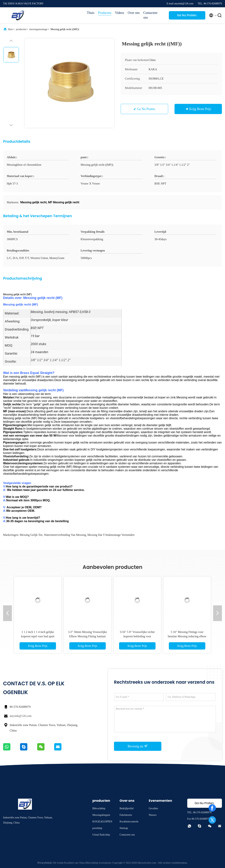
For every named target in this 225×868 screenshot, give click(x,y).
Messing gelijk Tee (31, 535)
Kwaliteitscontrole (129, 822)
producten (21, 29)
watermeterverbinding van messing (65, 535)
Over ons (134, 13)
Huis (10, 29)
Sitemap (124, 828)
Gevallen (153, 808)
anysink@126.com (21, 716)
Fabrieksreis (126, 815)
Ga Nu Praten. (187, 15)
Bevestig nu (138, 746)
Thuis (91, 13)
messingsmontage (38, 29)
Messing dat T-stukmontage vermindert (111, 535)
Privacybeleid (45, 863)
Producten (105, 13)
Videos (120, 13)
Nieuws (153, 815)
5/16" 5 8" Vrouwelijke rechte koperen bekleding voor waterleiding (137, 636)
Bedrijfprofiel (127, 808)
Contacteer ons (150, 15)
